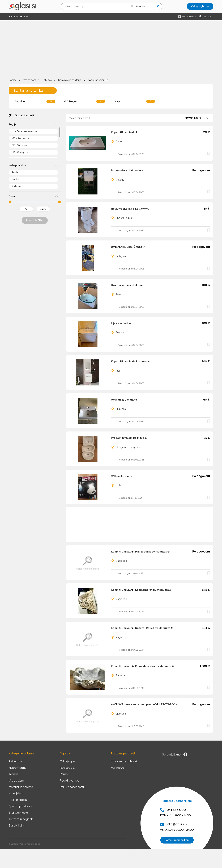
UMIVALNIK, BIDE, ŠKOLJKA (128, 247)
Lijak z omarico (121, 323)
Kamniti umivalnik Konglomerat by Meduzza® (141, 590)
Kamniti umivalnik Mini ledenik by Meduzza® (140, 552)
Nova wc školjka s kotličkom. (130, 209)
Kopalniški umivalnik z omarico (131, 362)
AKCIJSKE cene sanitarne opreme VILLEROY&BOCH (144, 704)
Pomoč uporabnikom (177, 840)
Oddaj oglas (200, 6)
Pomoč (65, 774)
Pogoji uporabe (70, 781)
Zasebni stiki (17, 826)
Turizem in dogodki (21, 819)
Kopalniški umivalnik (124, 132)
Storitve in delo (18, 813)
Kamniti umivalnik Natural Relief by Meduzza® (142, 628)
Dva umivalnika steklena (127, 285)
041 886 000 (173, 810)
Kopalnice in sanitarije (70, 80)
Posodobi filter (35, 220)
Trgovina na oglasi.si (124, 761)
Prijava (205, 17)
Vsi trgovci (118, 768)
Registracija (67, 768)
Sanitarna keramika (98, 80)
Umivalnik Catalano (124, 400)
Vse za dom (29, 80)
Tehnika (14, 774)
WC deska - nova (122, 476)
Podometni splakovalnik (127, 171)
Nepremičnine (18, 768)
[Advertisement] (111, 50)
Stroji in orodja (18, 800)
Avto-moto (16, 761)
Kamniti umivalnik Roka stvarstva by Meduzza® (142, 666)
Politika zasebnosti (72, 787)
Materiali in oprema (21, 787)
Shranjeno (187, 17)
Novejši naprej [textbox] (193, 118)
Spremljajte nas (175, 754)
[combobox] (196, 118)
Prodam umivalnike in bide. (129, 438)
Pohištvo (47, 80)
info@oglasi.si (174, 824)
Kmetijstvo (16, 793)
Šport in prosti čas (20, 806)
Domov (12, 80)
